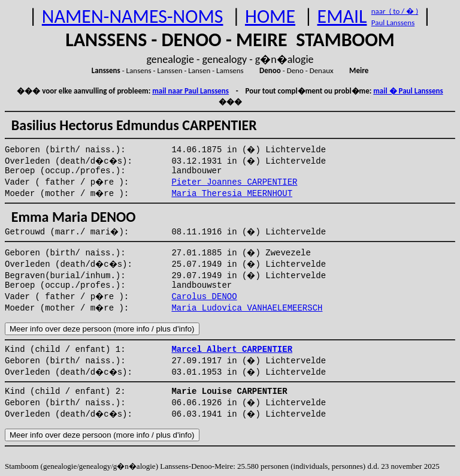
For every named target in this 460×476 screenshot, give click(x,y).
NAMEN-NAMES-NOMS (133, 16)
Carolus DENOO (204, 297)
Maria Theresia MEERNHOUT (232, 194)
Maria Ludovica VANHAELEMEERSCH (247, 308)
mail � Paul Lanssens (408, 91)
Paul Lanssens (393, 22)
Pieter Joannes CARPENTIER (234, 182)
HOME (270, 16)
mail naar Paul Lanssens (190, 91)
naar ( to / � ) (395, 11)
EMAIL (342, 16)
